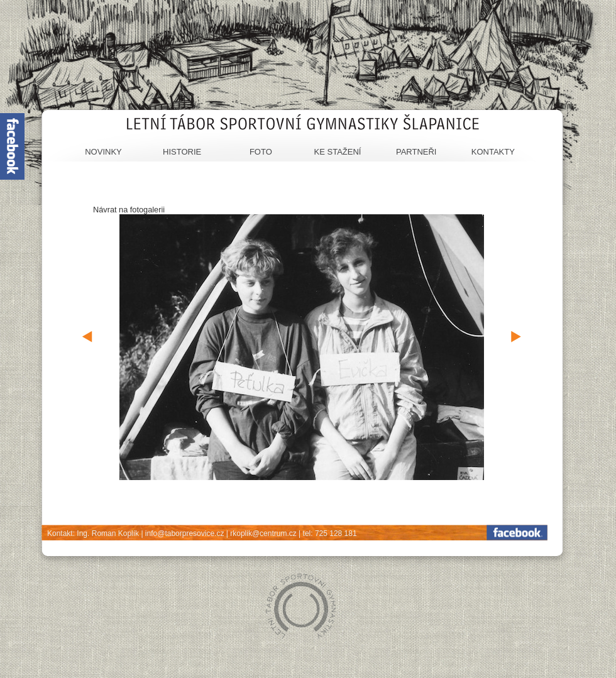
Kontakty (493, 152)
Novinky (103, 152)
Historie (182, 152)
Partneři (416, 152)
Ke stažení (338, 152)
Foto (261, 152)
